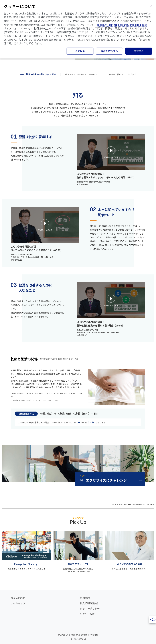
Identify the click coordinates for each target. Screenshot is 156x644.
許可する (139, 51)
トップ (114, 504)
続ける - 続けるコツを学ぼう (122, 74)
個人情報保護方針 (90, 603)
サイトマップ (18, 603)
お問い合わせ (18, 598)
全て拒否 (80, 51)
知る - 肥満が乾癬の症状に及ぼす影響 (38, 74)
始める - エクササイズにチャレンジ (82, 74)
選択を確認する (109, 51)
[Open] (153, 619)
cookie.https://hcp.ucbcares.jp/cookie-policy (122, 25)
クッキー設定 (87, 614)
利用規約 (85, 598)
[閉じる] (151, 5)
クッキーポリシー (90, 608)
